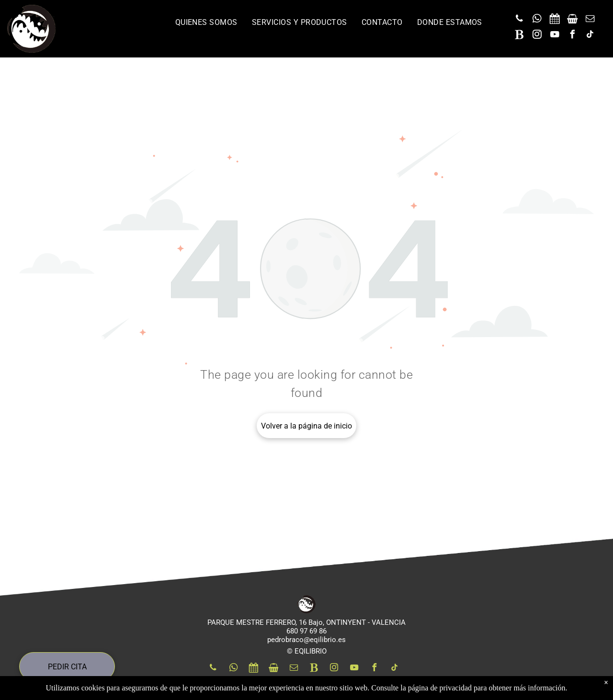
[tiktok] (590, 36)
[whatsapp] (537, 20)
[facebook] (572, 36)
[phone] (519, 20)
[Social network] (555, 20)
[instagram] (537, 36)
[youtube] (555, 36)
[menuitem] (206, 22)
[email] (590, 20)
